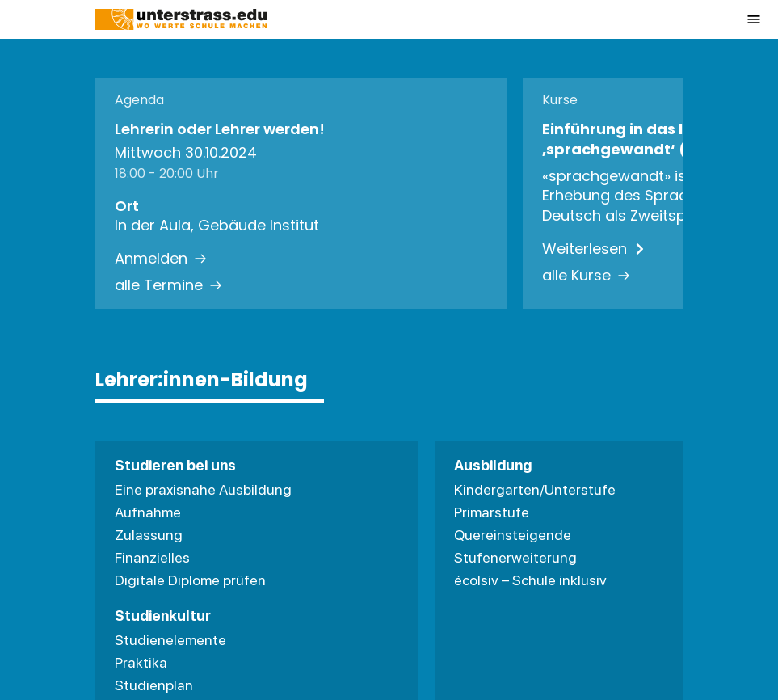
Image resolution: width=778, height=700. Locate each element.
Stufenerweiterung (515, 557)
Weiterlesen (594, 249)
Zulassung (149, 535)
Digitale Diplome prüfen (190, 580)
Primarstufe (492, 512)
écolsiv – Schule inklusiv (530, 580)
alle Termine (168, 285)
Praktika (141, 662)
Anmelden (161, 259)
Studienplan (154, 685)
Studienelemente (170, 640)
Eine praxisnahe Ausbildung (203, 489)
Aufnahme (148, 512)
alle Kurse (586, 276)
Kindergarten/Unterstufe (535, 489)
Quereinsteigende (513, 535)
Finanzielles (152, 557)
